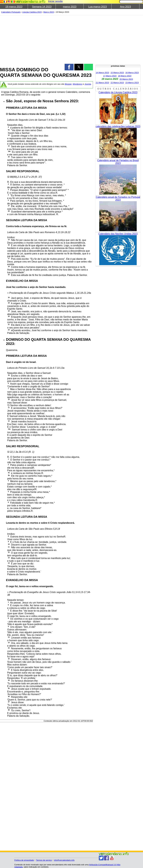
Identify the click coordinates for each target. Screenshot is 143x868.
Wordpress (77, 84)
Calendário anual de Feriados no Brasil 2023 (118, 162)
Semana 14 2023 (42, 7)
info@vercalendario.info (64, 860)
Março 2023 (49, 12)
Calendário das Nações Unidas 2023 (118, 234)
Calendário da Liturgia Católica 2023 (118, 92)
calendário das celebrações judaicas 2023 (118, 126)
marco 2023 (70, 7)
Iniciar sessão (55, 1)
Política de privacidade (24, 860)
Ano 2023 (125, 7)
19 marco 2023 (14, 7)
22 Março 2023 (117, 83)
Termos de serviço (44, 860)
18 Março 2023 (125, 76)
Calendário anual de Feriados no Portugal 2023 (118, 198)
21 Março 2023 (102, 83)
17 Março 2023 (110, 76)
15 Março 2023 (117, 73)
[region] (46, 39)
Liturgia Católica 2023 (32, 12)
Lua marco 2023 (98, 7)
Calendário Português (11, 12)
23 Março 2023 (132, 83)
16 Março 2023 (132, 73)
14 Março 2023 (102, 73)
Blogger (68, 84)
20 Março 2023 (126, 79)
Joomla (88, 84)
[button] (69, 67)
